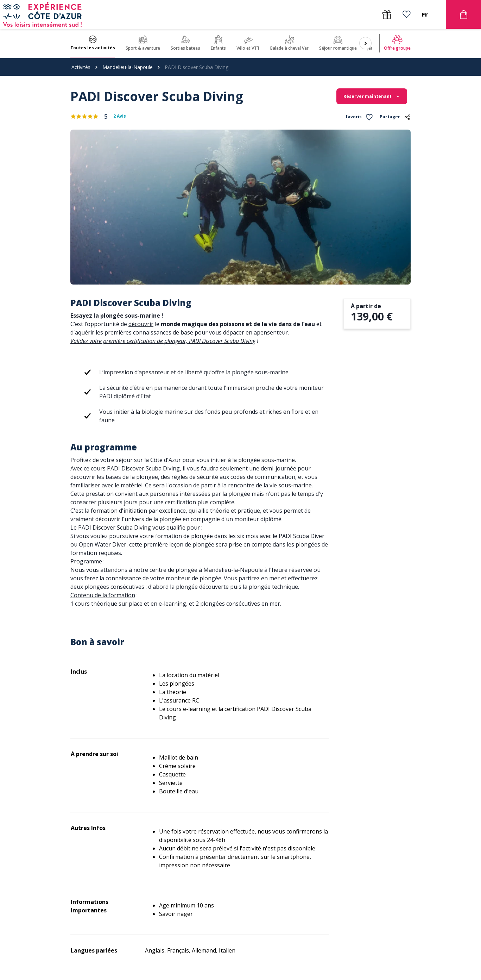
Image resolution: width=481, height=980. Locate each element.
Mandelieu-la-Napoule (128, 67)
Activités (81, 67)
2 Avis (120, 116)
